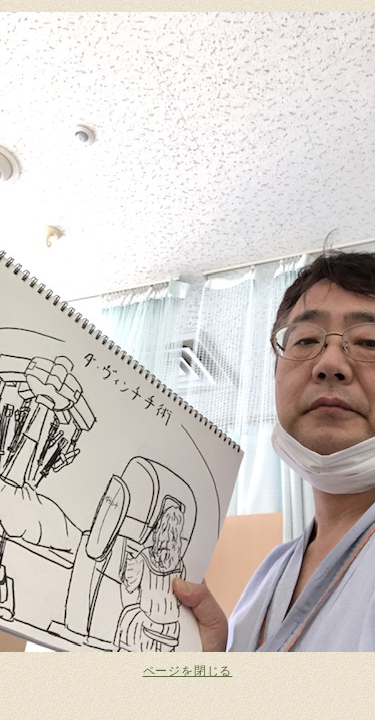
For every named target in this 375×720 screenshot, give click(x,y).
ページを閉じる (188, 671)
